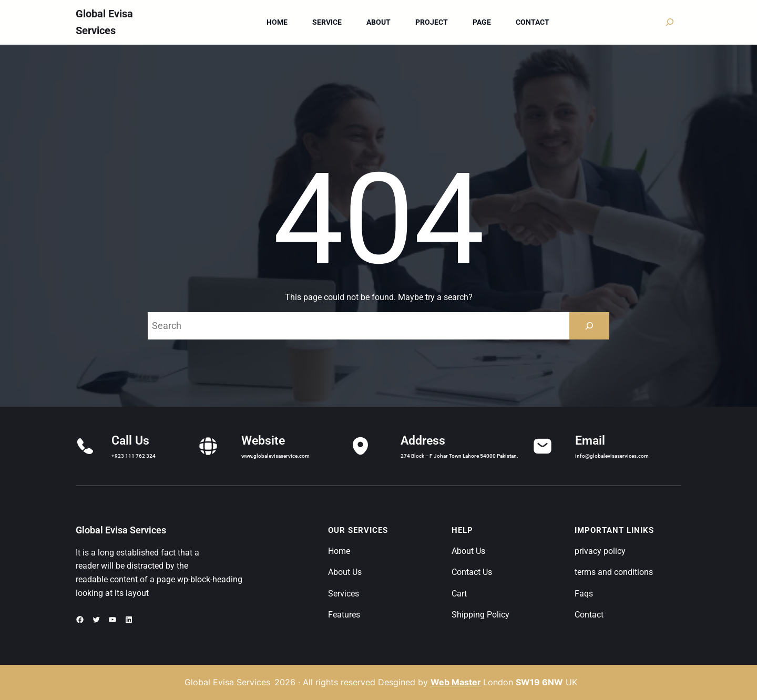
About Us (345, 572)
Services (344, 594)
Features (344, 615)
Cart (459, 594)
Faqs (584, 594)
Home (339, 551)
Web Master (456, 682)
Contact (589, 615)
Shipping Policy (480, 615)
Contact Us (472, 572)
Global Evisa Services (121, 530)
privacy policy (600, 551)
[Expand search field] (670, 22)
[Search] (589, 326)
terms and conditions (614, 572)
